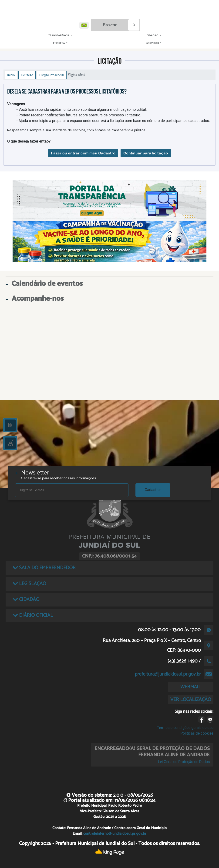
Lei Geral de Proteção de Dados (184, 762)
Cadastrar (153, 490)
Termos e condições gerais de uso (185, 728)
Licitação (27, 75)
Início (11, 75)
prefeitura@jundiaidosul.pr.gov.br (168, 674)
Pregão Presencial (52, 75)
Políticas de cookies (197, 733)
